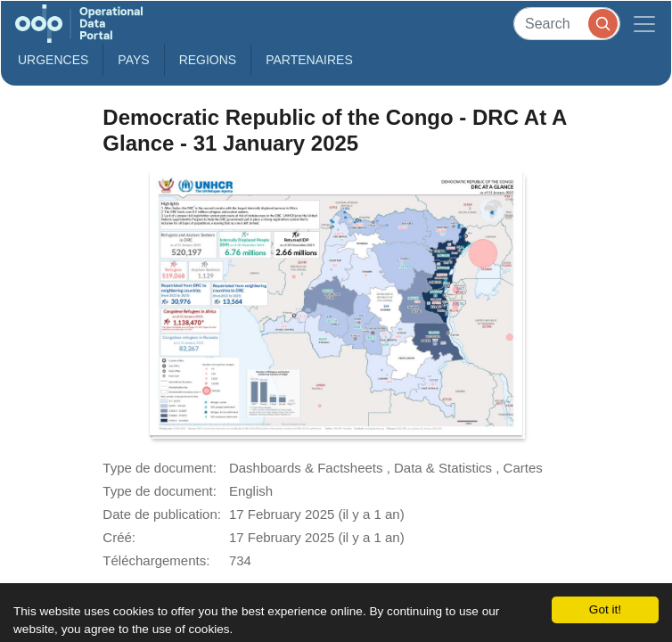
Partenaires (309, 60)
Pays (133, 60)
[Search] (567, 24)
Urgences (53, 60)
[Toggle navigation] (644, 24)
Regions (208, 60)
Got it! (605, 609)
